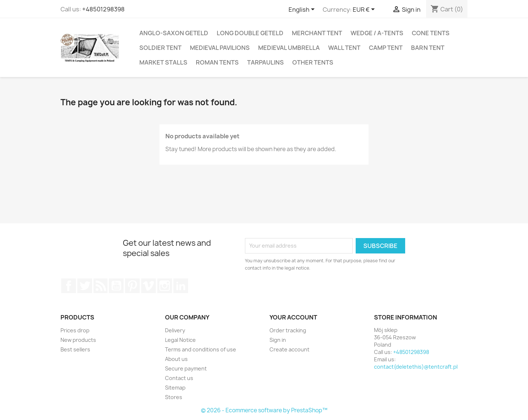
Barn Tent (428, 48)
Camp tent (386, 48)
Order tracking (288, 330)
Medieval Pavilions (220, 48)
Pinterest (132, 286)
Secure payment (186, 368)
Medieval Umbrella (289, 48)
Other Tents (313, 62)
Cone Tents (431, 33)
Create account (289, 349)
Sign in (278, 340)
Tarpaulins (265, 62)
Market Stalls (163, 62)
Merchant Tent (317, 33)
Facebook (69, 286)
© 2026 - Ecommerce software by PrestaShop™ (264, 410)
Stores (174, 397)
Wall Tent (344, 48)
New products (78, 340)
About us (176, 359)
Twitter (85, 286)
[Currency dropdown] (365, 10)
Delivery (175, 330)
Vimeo (148, 286)
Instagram (165, 286)
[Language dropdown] (303, 10)
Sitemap (175, 388)
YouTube (116, 286)
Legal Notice (180, 340)
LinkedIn (181, 286)
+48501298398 (103, 9)
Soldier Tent (160, 48)
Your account (293, 317)
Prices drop (75, 330)
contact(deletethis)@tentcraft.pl (416, 367)
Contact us (179, 378)
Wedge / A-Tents (377, 33)
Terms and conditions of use (201, 349)
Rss (100, 286)
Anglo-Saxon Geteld (174, 33)
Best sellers (75, 349)
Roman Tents (217, 62)
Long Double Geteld (250, 33)
